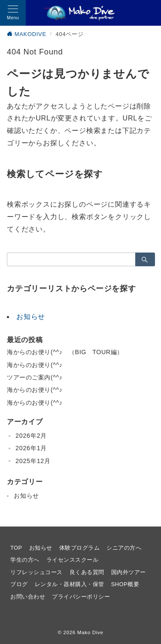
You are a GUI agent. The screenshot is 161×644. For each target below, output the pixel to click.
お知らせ (31, 317)
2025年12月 (33, 461)
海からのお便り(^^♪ (35, 365)
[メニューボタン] (13, 13)
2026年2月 (31, 436)
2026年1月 (31, 448)
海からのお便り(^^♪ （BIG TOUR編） (65, 352)
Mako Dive (90, 632)
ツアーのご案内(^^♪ (35, 377)
